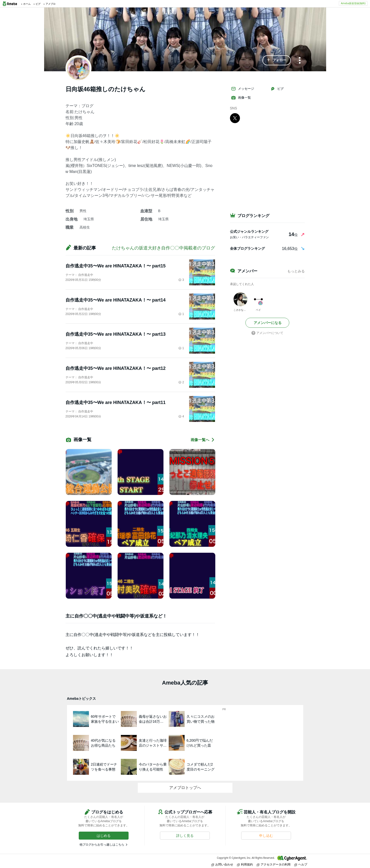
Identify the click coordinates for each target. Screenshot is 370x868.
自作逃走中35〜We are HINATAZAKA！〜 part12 (116, 368)
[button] (277, 60)
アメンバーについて (267, 333)
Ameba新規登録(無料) (353, 3)
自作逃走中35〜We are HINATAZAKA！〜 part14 (116, 300)
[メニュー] (300, 61)
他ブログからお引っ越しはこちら (102, 845)
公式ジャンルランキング (249, 232)
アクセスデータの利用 (274, 864)
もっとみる (296, 271)
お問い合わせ (222, 864)
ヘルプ (301, 864)
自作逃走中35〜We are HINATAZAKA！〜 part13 (116, 334)
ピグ (277, 89)
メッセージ (243, 89)
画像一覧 (241, 98)
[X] (235, 118)
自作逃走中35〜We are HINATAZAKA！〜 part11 (116, 402)
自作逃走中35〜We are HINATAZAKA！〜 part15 (116, 266)
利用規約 (245, 864)
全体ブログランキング (247, 248)
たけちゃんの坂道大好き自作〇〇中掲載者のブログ (163, 248)
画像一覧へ (203, 440)
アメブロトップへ (185, 788)
